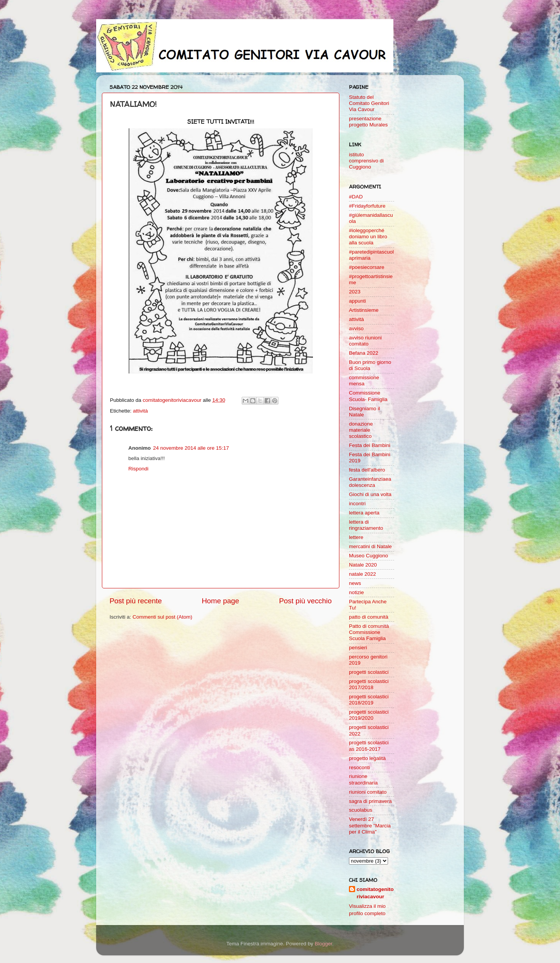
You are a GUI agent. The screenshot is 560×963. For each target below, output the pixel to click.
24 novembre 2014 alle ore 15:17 (191, 448)
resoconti (359, 767)
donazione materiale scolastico (361, 430)
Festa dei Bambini (370, 445)
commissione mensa (364, 381)
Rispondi (138, 469)
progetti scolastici (369, 672)
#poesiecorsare (367, 267)
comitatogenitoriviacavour (375, 893)
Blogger (323, 944)
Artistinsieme (364, 310)
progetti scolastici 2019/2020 (369, 715)
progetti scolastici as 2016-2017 (369, 746)
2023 (355, 292)
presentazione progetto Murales (368, 122)
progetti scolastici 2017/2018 (369, 684)
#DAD (356, 197)
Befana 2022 (364, 353)
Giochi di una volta (370, 494)
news (355, 583)
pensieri (358, 648)
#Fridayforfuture (367, 206)
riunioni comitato (368, 792)
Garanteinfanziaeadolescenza (370, 482)
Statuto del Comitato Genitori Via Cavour (369, 103)
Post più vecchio (305, 601)
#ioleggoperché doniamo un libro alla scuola (368, 237)
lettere (356, 537)
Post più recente (136, 601)
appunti (357, 301)
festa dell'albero (367, 470)
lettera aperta (364, 513)
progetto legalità (367, 758)
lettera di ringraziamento (366, 525)
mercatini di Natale (370, 546)
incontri (357, 504)
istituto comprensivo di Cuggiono (366, 161)
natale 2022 (363, 574)
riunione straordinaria (363, 779)
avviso (356, 328)
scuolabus (361, 810)
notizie (356, 592)
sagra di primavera (370, 801)
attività (140, 411)
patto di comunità (369, 617)
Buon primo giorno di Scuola (370, 365)
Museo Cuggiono (368, 556)
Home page (221, 601)
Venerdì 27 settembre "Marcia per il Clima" (370, 825)
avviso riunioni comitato (365, 341)
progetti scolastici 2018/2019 (369, 700)
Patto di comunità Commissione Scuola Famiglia (369, 632)
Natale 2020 (363, 565)
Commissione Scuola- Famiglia (368, 396)
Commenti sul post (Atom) (162, 617)
